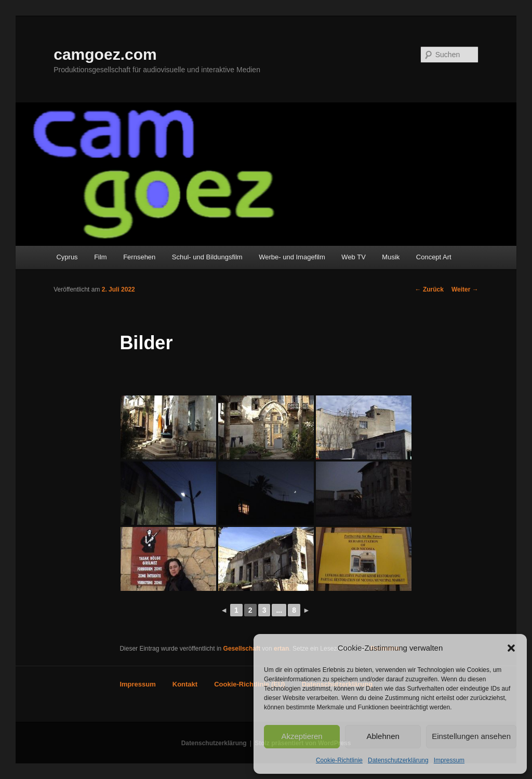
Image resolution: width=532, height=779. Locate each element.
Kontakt (185, 684)
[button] (511, 648)
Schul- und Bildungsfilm (207, 257)
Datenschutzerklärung (398, 760)
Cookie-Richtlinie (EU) (250, 684)
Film (101, 257)
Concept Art (434, 257)
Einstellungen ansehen (471, 736)
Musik (391, 257)
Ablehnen (383, 736)
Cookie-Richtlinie (339, 760)
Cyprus (67, 257)
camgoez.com (105, 54)
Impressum (449, 760)
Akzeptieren (302, 736)
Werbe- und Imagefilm (292, 257)
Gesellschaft (242, 649)
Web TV (353, 257)
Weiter (465, 289)
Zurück (429, 289)
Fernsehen (139, 257)
